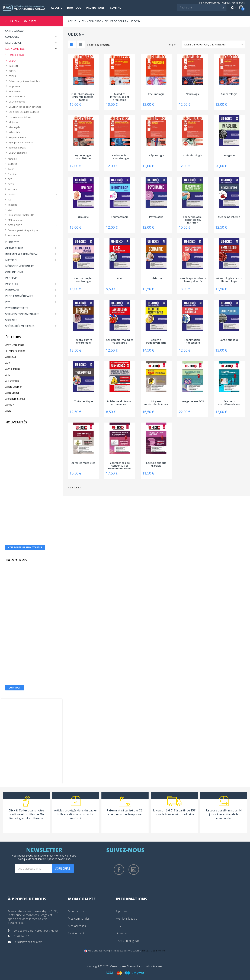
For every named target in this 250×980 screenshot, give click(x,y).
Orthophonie (14, 272)
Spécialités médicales (20, 326)
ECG (10, 179)
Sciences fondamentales (22, 314)
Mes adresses (77, 926)
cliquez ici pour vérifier (154, 951)
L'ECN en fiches (17, 102)
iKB (10, 200)
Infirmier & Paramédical (22, 254)
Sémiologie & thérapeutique (23, 230)
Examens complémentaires (229, 403)
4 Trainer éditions (15, 351)
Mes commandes (79, 919)
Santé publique (229, 340)
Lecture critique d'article (156, 464)
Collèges (12, 164)
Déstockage (13, 43)
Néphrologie (156, 156)
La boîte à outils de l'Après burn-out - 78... (32, 470)
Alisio (8, 411)
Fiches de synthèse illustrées (24, 81)
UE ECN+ (13, 61)
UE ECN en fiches (18, 153)
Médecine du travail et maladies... (120, 403)
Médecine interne (229, 217)
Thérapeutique (83, 401)
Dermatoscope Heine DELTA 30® (32, 606)
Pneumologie (156, 94)
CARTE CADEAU (14, 31)
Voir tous (15, 688)
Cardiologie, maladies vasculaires (120, 341)
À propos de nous (27, 899)
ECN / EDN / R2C (24, 21)
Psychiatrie (156, 217)
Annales (12, 159)
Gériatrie (156, 278)
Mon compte (76, 911)
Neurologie (193, 94)
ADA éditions (13, 369)
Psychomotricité (17, 308)
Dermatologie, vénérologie (83, 280)
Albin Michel (12, 393)
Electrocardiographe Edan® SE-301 (32, 667)
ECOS (11, 184)
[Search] (202, 8)
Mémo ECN (15, 132)
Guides (12, 194)
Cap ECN (13, 66)
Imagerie (13, 205)
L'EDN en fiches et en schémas (25, 107)
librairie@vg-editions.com (28, 942)
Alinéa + (10, 405)
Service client (76, 933)
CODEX (12, 71)
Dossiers (13, 174)
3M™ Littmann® (15, 345)
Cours (11, 169)
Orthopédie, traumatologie (120, 157)
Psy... (8, 302)
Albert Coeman (14, 387)
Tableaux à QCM (18, 148)
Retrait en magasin (127, 941)
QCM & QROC (15, 225)
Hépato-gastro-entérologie (83, 341)
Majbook (13, 122)
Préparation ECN (18, 137)
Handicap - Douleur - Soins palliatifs (193, 280)
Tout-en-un (14, 235)
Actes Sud (11, 357)
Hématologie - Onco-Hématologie (229, 280)
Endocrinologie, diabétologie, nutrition (193, 219)
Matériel (11, 260)
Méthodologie (15, 220)
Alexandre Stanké (15, 399)
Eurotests (12, 242)
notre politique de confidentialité (47, 857)
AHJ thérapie (12, 381)
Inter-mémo (15, 91)
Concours (12, 37)
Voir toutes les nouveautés (25, 547)
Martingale (15, 127)
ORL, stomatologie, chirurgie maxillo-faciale (83, 97)
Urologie (83, 217)
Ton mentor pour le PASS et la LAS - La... (32, 528)
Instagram (134, 870)
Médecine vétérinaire (20, 266)
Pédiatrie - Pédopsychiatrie (156, 341)
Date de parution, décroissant (214, 44)
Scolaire (11, 320)
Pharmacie (12, 290)
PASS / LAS (12, 284)
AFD (8, 375)
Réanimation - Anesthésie (193, 341)
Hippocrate (15, 86)
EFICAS (12, 76)
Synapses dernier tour (21, 142)
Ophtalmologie (193, 156)
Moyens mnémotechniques (156, 403)
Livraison (121, 933)
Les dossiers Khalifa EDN (21, 215)
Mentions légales (126, 919)
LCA (10, 210)
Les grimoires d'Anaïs (20, 117)
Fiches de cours (16, 55)
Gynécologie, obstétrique (83, 157)
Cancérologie (229, 94)
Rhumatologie (120, 217)
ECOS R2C (13, 189)
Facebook (119, 870)
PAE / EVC (11, 278)
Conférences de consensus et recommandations (120, 465)
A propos (121, 911)
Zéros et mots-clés (83, 463)
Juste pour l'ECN (17, 97)
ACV (8, 363)
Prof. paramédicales (19, 296)
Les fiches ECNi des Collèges (24, 112)
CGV (118, 926)
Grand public (14, 248)
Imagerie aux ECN (193, 401)
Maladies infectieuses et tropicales (120, 97)
